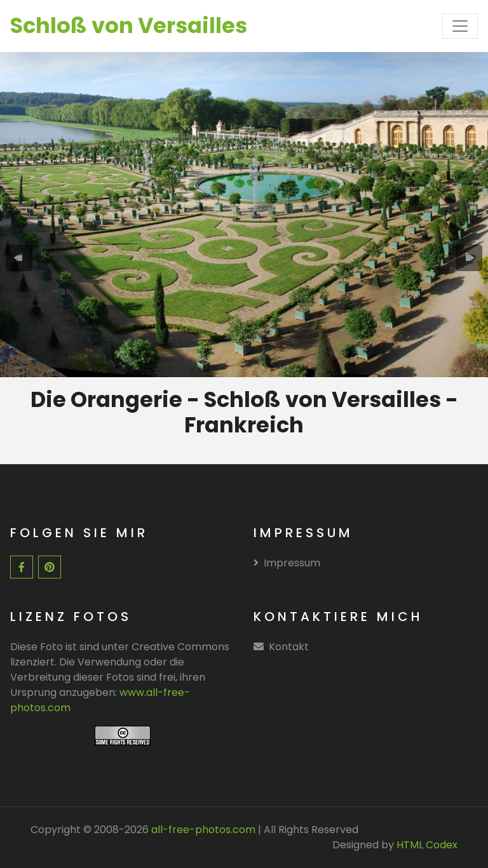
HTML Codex (427, 845)
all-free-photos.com (202, 830)
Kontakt (289, 647)
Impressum (287, 563)
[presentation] (19, 258)
